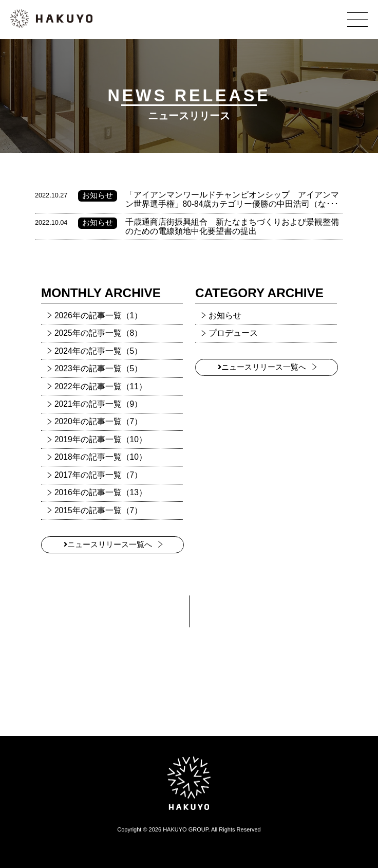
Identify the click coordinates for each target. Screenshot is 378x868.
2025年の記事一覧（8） (98, 333)
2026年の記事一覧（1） (98, 315)
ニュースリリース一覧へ (108, 545)
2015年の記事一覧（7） (98, 510)
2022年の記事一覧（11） (101, 386)
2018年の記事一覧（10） (101, 457)
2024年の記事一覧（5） (98, 351)
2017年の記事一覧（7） (98, 475)
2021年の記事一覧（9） (98, 404)
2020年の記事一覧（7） (98, 421)
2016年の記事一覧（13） (101, 492)
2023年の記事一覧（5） (98, 368)
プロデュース (233, 333)
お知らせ (225, 315)
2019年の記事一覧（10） (101, 439)
